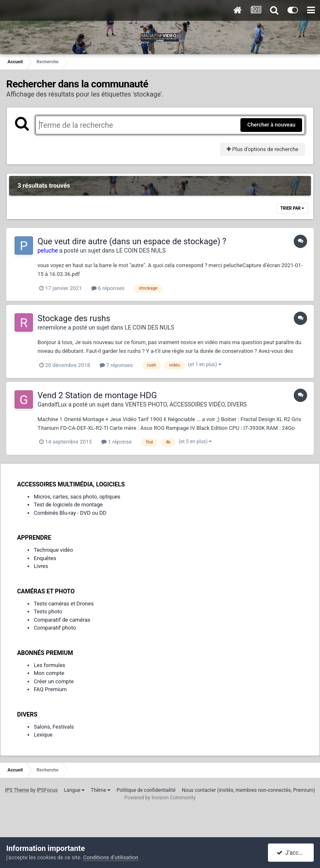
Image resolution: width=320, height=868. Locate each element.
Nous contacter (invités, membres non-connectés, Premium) (248, 790)
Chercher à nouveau (271, 125)
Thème (101, 790)
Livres (41, 566)
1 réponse (116, 442)
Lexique (43, 735)
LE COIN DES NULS (141, 250)
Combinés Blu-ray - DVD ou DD (70, 513)
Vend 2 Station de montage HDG (97, 395)
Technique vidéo (53, 550)
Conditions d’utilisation (111, 857)
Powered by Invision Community (160, 798)
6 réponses (108, 288)
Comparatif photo (55, 628)
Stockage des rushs (74, 318)
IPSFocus (47, 790)
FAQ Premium (50, 689)
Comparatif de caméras (62, 620)
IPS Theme (17, 790)
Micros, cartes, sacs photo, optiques (77, 497)
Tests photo (48, 611)
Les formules (50, 665)
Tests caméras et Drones (64, 604)
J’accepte (294, 853)
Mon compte (49, 673)
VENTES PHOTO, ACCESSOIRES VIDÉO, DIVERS (186, 404)
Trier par (292, 208)
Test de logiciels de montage (68, 505)
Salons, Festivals (54, 727)
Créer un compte (54, 681)
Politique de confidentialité (146, 790)
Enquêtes (45, 558)
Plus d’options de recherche (262, 149)
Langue (74, 790)
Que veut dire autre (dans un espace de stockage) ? (132, 241)
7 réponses (116, 365)
